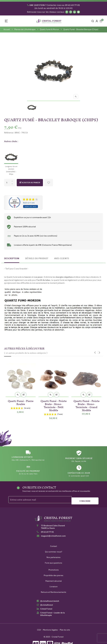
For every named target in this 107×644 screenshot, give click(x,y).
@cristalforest (47, 605)
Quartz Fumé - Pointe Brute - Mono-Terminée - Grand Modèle (86, 405)
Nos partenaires (53, 557)
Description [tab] (12, 258)
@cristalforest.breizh (50, 601)
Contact (54, 546)
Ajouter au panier (30, 183)
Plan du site (65, 630)
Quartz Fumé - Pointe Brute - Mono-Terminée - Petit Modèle (54, 405)
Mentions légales (50, 630)
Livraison (54, 587)
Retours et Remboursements (53, 592)
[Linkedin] (75, 12)
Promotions (54, 570)
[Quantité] (10, 183)
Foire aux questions (53, 563)
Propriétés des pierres (53, 575)
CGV (39, 630)
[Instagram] (71, 12)
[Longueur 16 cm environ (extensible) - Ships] (11, 160)
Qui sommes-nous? (54, 552)
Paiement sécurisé (54, 581)
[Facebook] (67, 12)
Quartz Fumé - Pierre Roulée (21, 402)
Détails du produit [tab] (37, 258)
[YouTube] (78, 12)
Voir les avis (31, 206)
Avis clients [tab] (62, 258)
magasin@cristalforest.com (53, 536)
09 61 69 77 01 (47, 532)
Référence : (9, 133)
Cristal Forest (46, 609)
